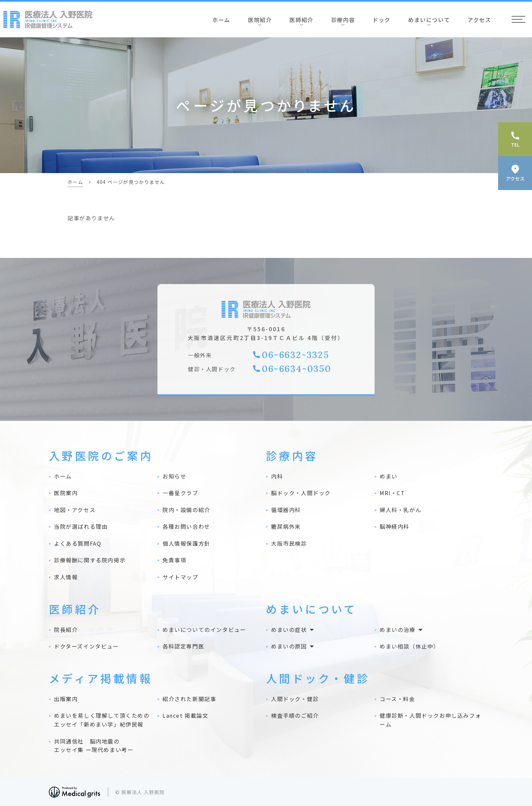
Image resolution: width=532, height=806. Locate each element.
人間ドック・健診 (295, 699)
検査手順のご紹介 (295, 715)
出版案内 (66, 699)
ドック (382, 20)
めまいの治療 (398, 630)
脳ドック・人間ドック (301, 493)
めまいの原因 (289, 646)
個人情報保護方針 (186, 543)
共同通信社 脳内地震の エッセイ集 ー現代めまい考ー (94, 746)
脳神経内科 (395, 526)
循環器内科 (286, 510)
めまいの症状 (289, 630)
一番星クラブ (180, 493)
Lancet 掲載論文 (186, 715)
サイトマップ (180, 577)
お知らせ (174, 476)
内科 (277, 476)
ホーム (221, 20)
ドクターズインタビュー (87, 646)
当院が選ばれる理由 (81, 526)
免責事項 (174, 560)
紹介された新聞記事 (189, 699)
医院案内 (66, 493)
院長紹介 (66, 630)
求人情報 (66, 577)
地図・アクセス (75, 510)
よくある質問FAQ (78, 543)
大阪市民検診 (289, 543)
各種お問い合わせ (186, 526)
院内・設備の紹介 (186, 510)
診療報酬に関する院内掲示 (90, 560)
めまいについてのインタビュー (204, 630)
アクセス (479, 20)
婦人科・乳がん (401, 510)
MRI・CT (392, 493)
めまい (389, 476)
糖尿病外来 (286, 526)
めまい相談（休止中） (410, 646)
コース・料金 (397, 699)
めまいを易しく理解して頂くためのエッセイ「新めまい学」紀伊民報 (102, 720)
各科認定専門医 (183, 646)
